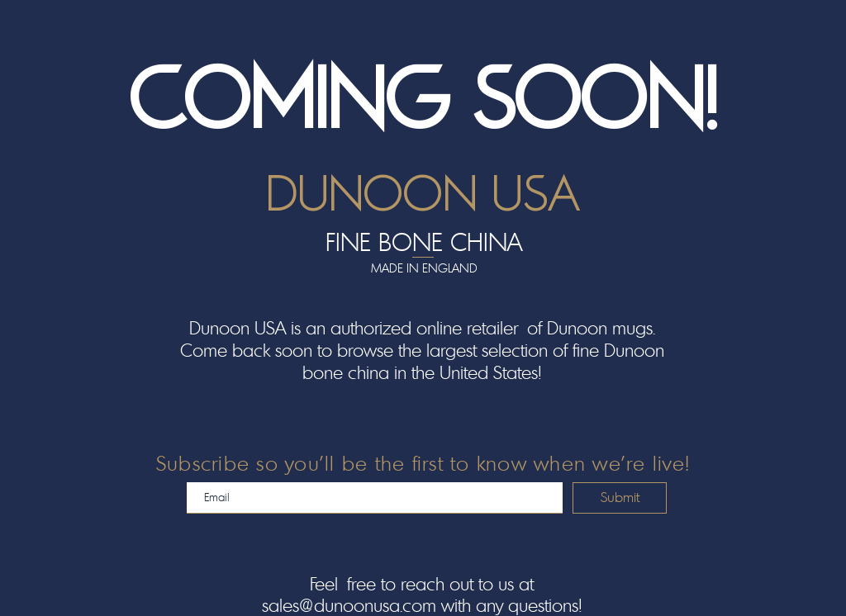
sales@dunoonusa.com (349, 605)
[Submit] (620, 498)
